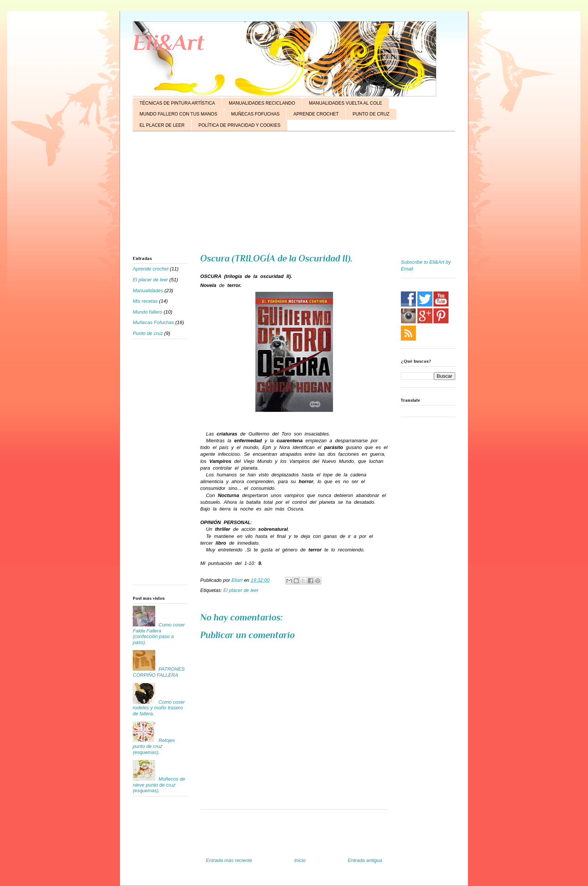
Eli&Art (169, 42)
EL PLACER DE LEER (162, 125)
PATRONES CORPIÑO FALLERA (159, 672)
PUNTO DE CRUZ (371, 114)
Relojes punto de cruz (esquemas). (154, 746)
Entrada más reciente (229, 860)
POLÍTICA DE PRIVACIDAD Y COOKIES (239, 125)
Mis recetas (145, 301)
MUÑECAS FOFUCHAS (255, 114)
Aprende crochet (151, 269)
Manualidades (148, 291)
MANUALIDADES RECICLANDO (262, 103)
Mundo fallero (148, 312)
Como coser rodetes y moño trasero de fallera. (159, 708)
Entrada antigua (365, 860)
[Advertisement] (294, 195)
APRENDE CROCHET (316, 114)
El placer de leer (241, 590)
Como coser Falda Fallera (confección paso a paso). (159, 634)
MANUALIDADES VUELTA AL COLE (346, 103)
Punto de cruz (148, 333)
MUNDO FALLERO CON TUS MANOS (178, 114)
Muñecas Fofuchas (153, 322)
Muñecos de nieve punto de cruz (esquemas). (159, 785)
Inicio (300, 860)
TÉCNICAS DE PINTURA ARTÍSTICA (177, 103)
